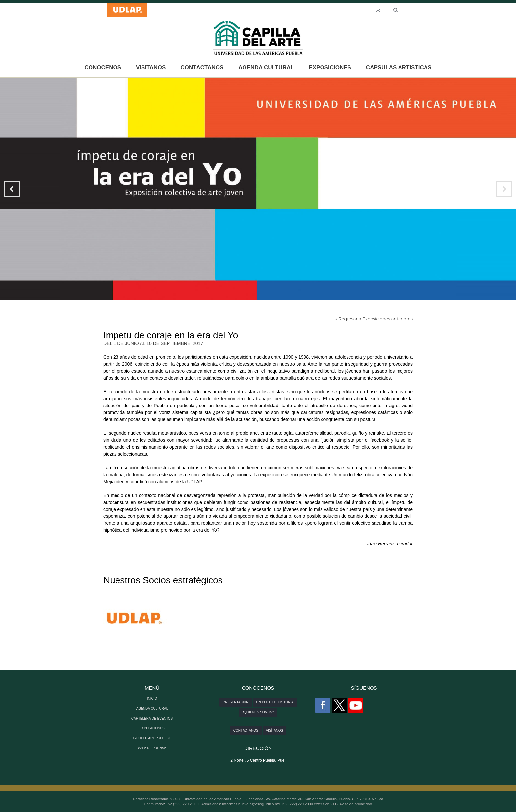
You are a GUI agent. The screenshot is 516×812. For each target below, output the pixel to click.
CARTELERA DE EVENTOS (152, 718)
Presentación (236, 702)
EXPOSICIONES (330, 68)
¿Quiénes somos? (258, 712)
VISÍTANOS (151, 68)
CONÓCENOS (103, 68)
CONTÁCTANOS (202, 68)
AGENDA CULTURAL (266, 68)
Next (504, 189)
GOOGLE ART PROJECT (152, 738)
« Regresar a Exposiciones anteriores (374, 319)
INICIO (378, 10)
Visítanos (275, 731)
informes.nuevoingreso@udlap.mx (251, 804)
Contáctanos (246, 731)
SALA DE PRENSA (152, 748)
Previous (12, 189)
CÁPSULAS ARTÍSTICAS (399, 68)
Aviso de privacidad (356, 804)
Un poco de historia (275, 702)
